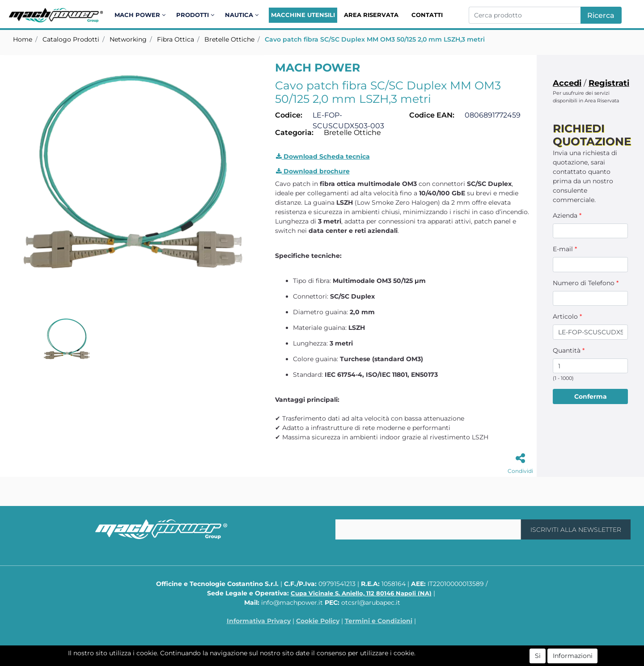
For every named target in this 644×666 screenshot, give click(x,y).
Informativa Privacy (259, 621)
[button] (142, 15)
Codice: (289, 115)
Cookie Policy (318, 621)
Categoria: (294, 133)
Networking (128, 39)
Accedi (567, 83)
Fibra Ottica (176, 39)
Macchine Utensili (303, 15)
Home (23, 39)
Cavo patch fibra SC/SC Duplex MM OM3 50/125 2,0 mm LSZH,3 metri (375, 39)
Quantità (569, 350)
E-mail (565, 249)
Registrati (609, 83)
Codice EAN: (432, 115)
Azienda (567, 215)
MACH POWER (318, 67)
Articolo (567, 316)
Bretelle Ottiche (229, 39)
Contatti (427, 15)
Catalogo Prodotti (71, 39)
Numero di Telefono (586, 283)
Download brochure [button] (313, 171)
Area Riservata (371, 15)
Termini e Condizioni (379, 621)
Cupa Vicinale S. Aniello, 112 (361, 593)
